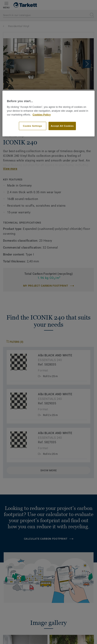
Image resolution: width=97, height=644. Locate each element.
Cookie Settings (33, 126)
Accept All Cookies (62, 126)
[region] (48, 114)
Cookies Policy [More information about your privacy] (42, 115)
